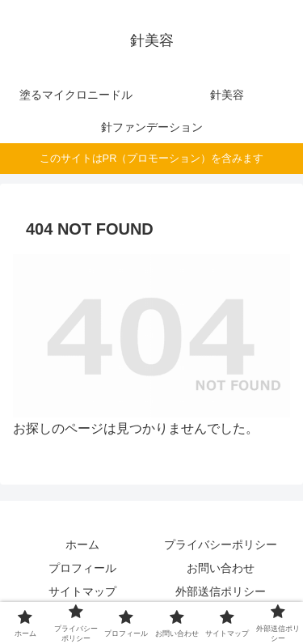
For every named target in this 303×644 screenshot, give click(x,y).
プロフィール (82, 568)
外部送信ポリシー (221, 591)
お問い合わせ (221, 568)
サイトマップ (82, 591)
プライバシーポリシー (221, 544)
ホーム (82, 544)
